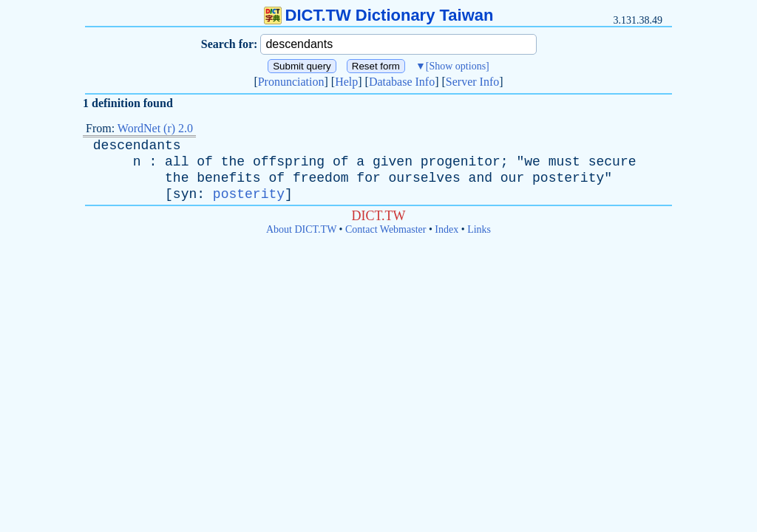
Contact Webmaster (386, 229)
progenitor (461, 162)
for (368, 178)
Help (346, 82)
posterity (568, 178)
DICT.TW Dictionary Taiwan (379, 15)
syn (185, 194)
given (393, 162)
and (481, 178)
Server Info (472, 82)
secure (612, 162)
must (564, 162)
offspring (289, 162)
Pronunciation (291, 82)
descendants (137, 146)
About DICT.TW (301, 229)
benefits (228, 178)
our (512, 178)
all (177, 162)
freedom (321, 178)
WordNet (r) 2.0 (155, 128)
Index (447, 229)
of (205, 162)
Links (479, 229)
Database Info (402, 82)
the (233, 162)
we (532, 162)
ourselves (425, 178)
